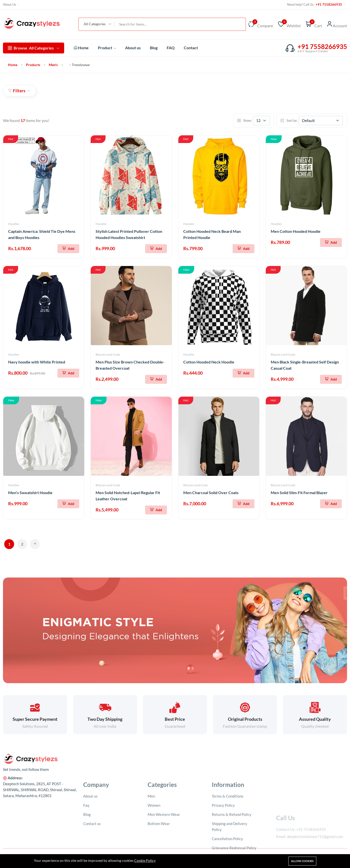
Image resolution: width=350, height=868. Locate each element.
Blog (154, 48)
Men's (53, 65)
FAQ (171, 48)
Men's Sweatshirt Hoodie (30, 493)
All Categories (34, 48)
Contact (191, 48)
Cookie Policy (145, 860)
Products (33, 65)
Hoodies (14, 224)
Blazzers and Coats (108, 354)
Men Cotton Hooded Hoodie (296, 231)
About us (133, 48)
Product (107, 48)
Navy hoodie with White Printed (37, 362)
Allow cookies (302, 861)
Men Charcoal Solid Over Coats (211, 493)
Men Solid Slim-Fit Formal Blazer (299, 493)
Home (81, 48)
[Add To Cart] (68, 249)
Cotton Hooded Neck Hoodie (209, 362)
